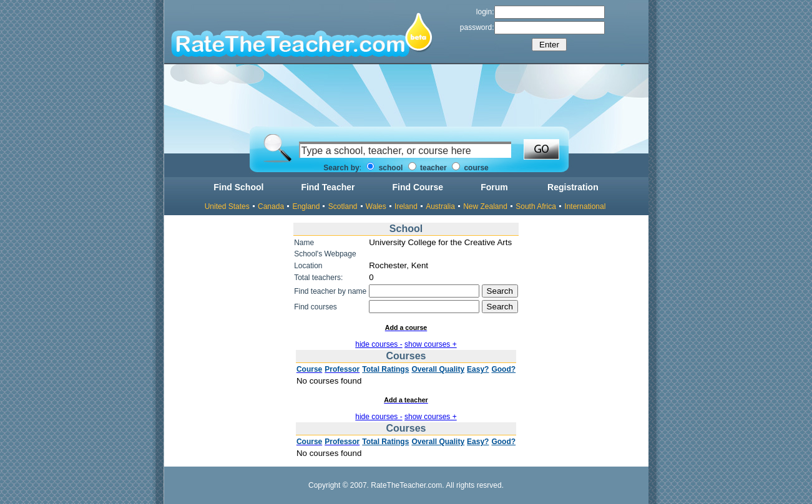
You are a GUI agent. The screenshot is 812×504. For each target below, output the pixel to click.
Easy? (478, 369)
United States (227, 206)
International (585, 206)
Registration (573, 187)
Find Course (418, 187)
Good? (503, 369)
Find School (238, 187)
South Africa (536, 206)
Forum (494, 187)
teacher (428, 168)
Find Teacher (328, 187)
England (306, 206)
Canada (271, 206)
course (470, 168)
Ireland (406, 206)
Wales (376, 206)
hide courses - (379, 344)
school (384, 168)
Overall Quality (438, 369)
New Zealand (485, 206)
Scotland (343, 206)
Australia (440, 206)
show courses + (431, 344)
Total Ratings (385, 369)
